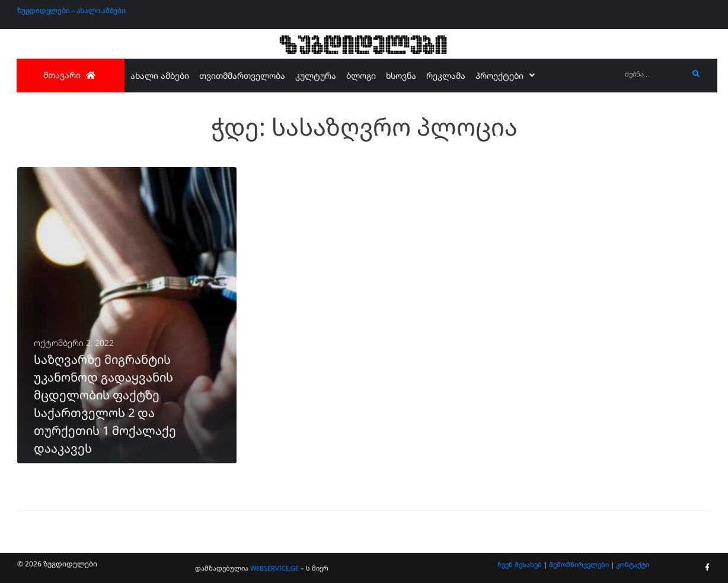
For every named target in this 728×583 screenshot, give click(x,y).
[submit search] (696, 74)
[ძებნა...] (654, 74)
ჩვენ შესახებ (520, 564)
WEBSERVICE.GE (274, 568)
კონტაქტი (633, 564)
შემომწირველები (579, 564)
